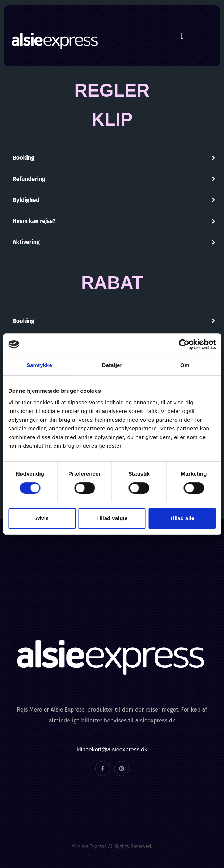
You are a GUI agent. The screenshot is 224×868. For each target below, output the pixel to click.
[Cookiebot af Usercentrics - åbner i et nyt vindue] (184, 344)
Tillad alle (182, 518)
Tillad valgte (112, 518)
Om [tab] (185, 365)
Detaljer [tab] (112, 365)
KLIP (112, 119)
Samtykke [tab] (39, 365)
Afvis (42, 518)
